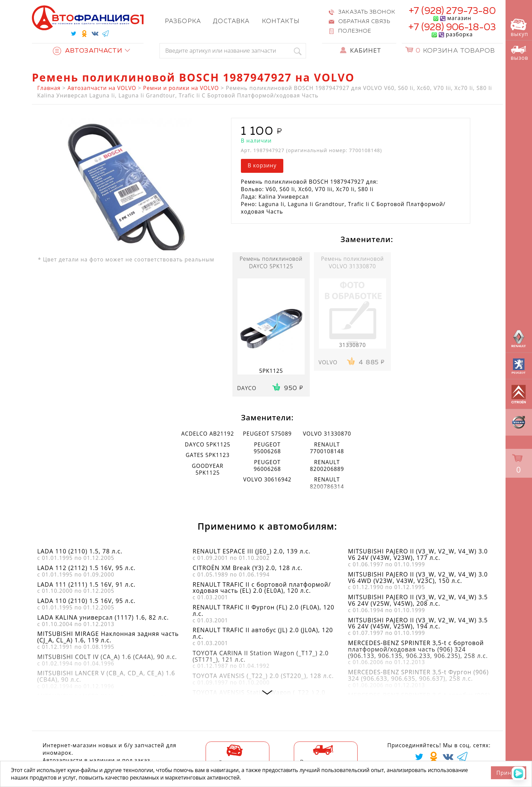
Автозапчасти (88, 51)
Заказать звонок (367, 12)
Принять (509, 773)
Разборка (183, 22)
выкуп (519, 28)
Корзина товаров (455, 51)
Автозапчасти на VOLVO (102, 88)
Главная (49, 88)
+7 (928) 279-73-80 (452, 11)
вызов (519, 53)
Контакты (281, 22)
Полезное (355, 31)
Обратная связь (364, 22)
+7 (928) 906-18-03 (452, 28)
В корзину (262, 165)
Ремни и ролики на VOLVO (181, 88)
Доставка (231, 22)
